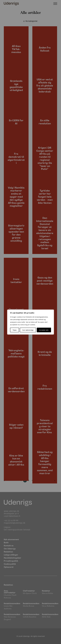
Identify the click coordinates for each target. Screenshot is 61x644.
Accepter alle (44, 330)
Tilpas (15, 330)
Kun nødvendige (28, 330)
